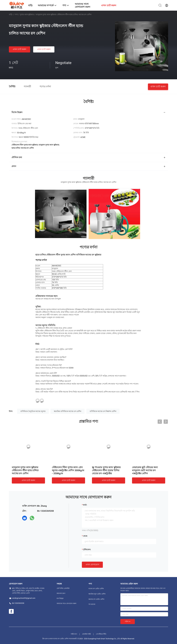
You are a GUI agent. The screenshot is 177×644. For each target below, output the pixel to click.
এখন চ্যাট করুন (20, 49)
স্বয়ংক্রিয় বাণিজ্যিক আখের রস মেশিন (68, 411)
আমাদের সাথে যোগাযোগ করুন (66, 603)
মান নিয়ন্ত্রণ (60, 598)
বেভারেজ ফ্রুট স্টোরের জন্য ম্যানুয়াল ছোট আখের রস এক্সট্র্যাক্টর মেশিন (145, 470)
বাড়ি (11, 14)
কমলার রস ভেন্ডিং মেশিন (96, 599)
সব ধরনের (92, 604)
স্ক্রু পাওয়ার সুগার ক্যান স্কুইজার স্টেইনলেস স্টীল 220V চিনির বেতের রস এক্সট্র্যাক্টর (106, 470)
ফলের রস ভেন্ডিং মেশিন (96, 589)
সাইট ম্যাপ (74, 634)
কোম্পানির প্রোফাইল (63, 588)
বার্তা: (85, 505)
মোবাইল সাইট (87, 634)
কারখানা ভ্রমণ (61, 593)
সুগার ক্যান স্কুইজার (27, 14)
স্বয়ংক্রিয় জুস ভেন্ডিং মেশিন (97, 594)
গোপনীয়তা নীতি (101, 634)
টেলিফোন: (87, 550)
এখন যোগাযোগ (92, 564)
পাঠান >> (128, 621)
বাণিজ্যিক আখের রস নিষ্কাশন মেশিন (103, 411)
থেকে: (85, 536)
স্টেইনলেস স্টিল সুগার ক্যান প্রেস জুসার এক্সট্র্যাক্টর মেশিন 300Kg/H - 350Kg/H (68, 470)
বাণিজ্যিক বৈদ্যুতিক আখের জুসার (33, 411)
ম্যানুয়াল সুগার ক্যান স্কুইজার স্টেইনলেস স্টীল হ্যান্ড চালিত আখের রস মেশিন (25, 470)
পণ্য (16, 14)
